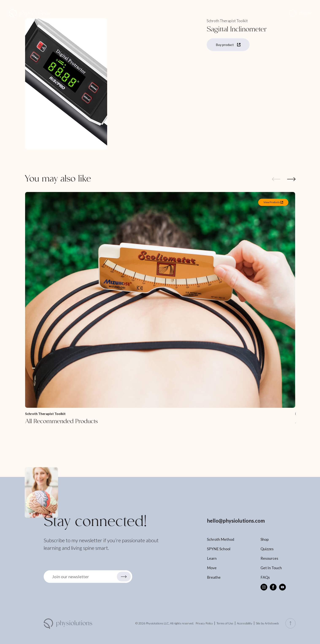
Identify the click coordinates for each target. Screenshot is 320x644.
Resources (269, 558)
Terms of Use (225, 623)
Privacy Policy (204, 623)
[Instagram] (264, 587)
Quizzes (267, 549)
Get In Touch (271, 568)
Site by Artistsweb (267, 623)
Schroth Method (221, 539)
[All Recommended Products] (160, 309)
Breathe (214, 577)
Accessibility (245, 623)
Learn (212, 558)
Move (212, 568)
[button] (300, 13)
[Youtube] (282, 587)
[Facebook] (273, 587)
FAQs (265, 577)
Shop (265, 539)
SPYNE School (219, 549)
